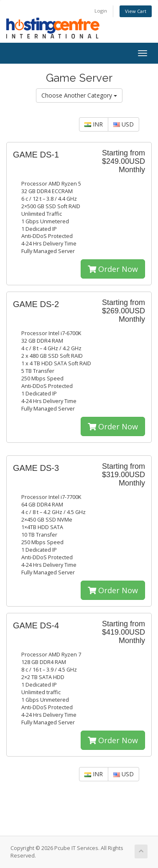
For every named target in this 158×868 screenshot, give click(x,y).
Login (101, 11)
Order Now (113, 269)
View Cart (136, 11)
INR (94, 124)
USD (124, 124)
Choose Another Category (79, 95)
